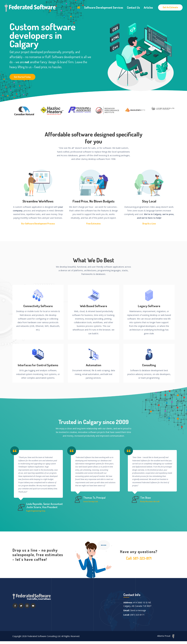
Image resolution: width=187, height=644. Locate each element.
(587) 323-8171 (137, 617)
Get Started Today (23, 77)
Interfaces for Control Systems (38, 365)
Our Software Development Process (38, 224)
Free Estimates (93, 224)
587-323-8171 (142, 561)
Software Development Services (104, 7)
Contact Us (133, 7)
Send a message (138, 613)
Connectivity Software (38, 306)
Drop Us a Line (149, 224)
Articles (148, 7)
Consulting (149, 365)
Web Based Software (94, 306)
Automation (93, 365)
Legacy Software (149, 306)
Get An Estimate (170, 7)
